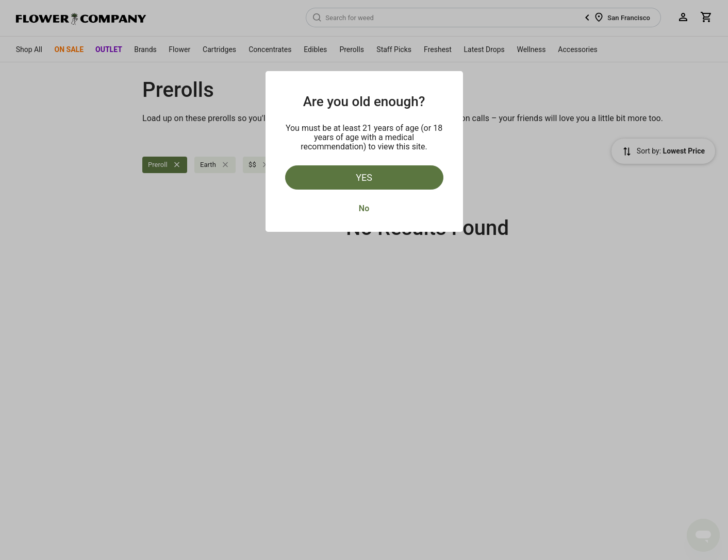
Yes (364, 177)
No (364, 208)
